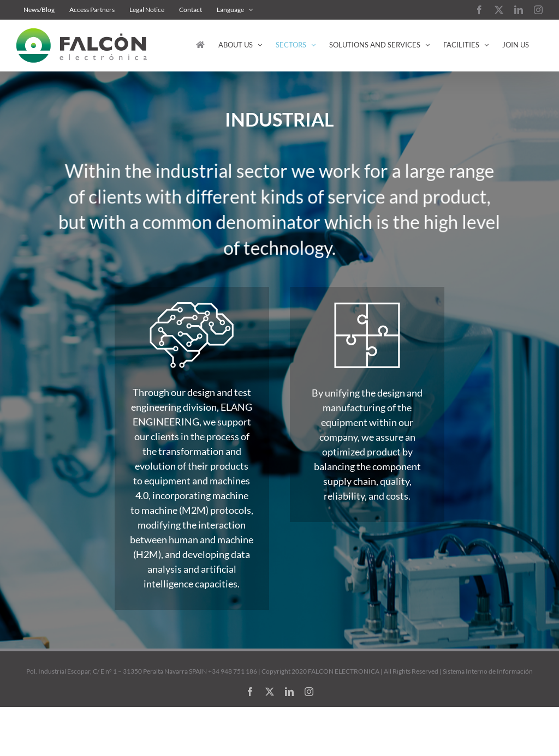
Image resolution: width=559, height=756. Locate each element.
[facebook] (250, 692)
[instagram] (309, 692)
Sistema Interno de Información (488, 671)
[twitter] (270, 692)
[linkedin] (289, 692)
